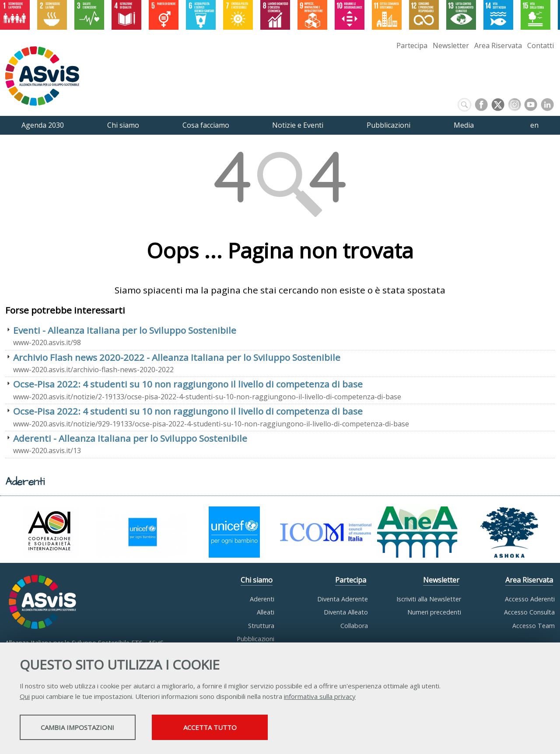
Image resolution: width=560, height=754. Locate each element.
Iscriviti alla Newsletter (429, 599)
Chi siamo (257, 580)
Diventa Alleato (346, 612)
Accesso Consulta (529, 612)
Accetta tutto (246, 728)
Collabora (354, 626)
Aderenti (262, 599)
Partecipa (412, 45)
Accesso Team (534, 626)
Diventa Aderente (343, 599)
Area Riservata (498, 45)
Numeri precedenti (434, 612)
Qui (25, 697)
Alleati (266, 612)
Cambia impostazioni (89, 728)
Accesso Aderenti (530, 599)
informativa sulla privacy (320, 697)
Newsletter (451, 45)
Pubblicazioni (255, 639)
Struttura (261, 626)
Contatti (541, 45)
